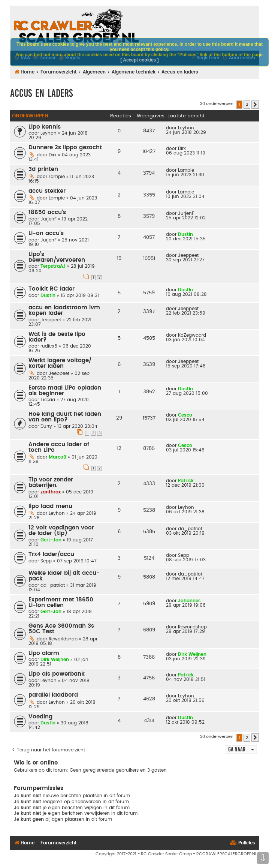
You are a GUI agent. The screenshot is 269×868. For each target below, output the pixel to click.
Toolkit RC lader (52, 289)
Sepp (46, 561)
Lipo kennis (45, 127)
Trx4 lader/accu (51, 554)
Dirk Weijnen (55, 660)
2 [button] (247, 104)
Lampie (57, 177)
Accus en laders (41, 93)
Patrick (186, 481)
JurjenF (49, 219)
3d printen (43, 169)
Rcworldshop (63, 639)
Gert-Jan (51, 540)
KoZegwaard (192, 335)
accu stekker (47, 191)
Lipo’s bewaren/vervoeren (57, 257)
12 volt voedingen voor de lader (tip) (61, 531)
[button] (255, 105)
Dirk (53, 155)
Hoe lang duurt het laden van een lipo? (65, 417)
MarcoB (58, 457)
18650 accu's (47, 212)
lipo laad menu (50, 506)
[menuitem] (243, 843)
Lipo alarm (44, 653)
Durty (46, 426)
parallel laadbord (53, 695)
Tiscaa (48, 400)
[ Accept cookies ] (139, 60)
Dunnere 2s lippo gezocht (65, 148)
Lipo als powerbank (57, 674)
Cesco (185, 415)
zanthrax (51, 492)
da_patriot (190, 529)
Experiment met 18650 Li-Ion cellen (61, 603)
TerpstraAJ (53, 266)
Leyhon (49, 133)
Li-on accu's (46, 233)
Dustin (185, 234)
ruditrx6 (49, 346)
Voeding (40, 717)
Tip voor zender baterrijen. (51, 483)
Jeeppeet (188, 255)
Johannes (189, 601)
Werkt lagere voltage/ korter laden (60, 363)
